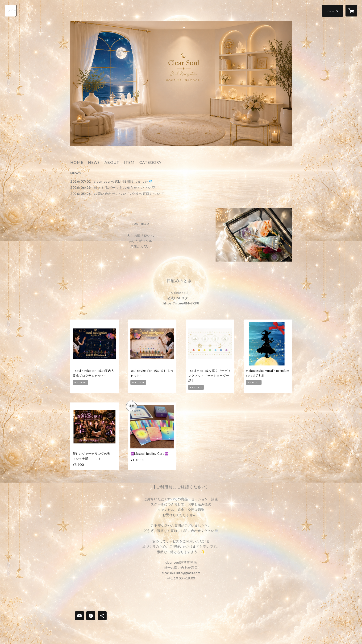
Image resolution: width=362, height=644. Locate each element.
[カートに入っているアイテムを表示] (351, 11)
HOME (77, 162)
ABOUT (112, 162)
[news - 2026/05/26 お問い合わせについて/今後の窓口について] (181, 194)
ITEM (129, 162)
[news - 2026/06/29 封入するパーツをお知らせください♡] (181, 187)
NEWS (94, 162)
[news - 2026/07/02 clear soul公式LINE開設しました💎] (181, 181)
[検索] (11, 11)
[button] (333, 11)
